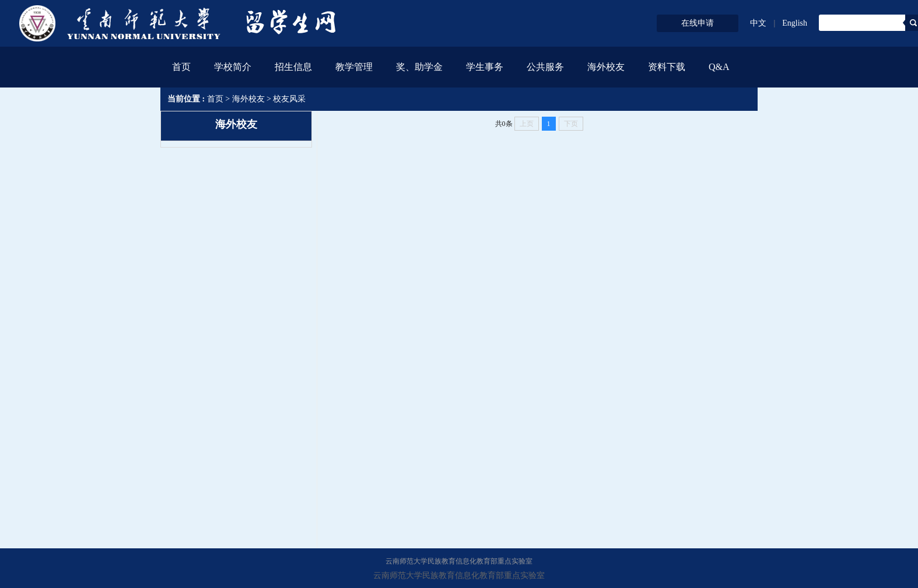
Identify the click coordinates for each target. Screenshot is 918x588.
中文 (758, 23)
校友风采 (289, 99)
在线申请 (698, 23)
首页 (181, 67)
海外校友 (248, 99)
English (795, 23)
